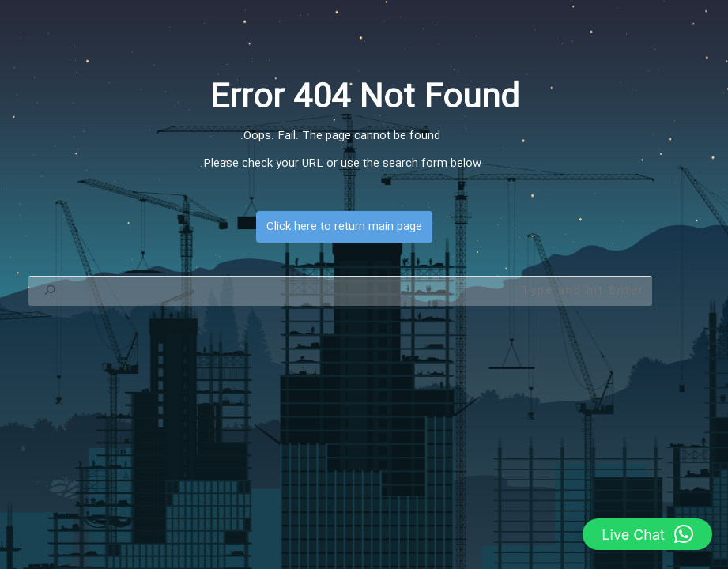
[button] (647, 534)
